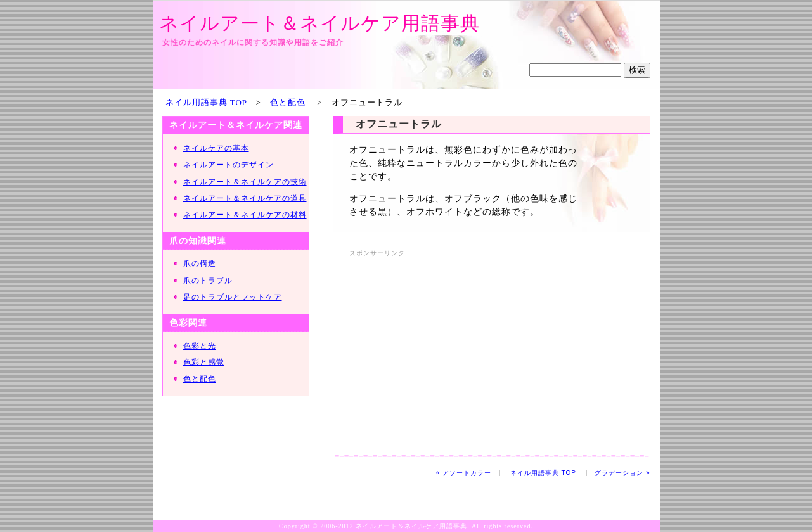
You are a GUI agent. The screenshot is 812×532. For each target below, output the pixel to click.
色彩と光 (200, 346)
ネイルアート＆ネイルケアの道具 (245, 198)
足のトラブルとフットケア (233, 297)
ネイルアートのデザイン (229, 165)
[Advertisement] (456, 349)
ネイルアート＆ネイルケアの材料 (245, 215)
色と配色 (288, 102)
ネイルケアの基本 (216, 148)
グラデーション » (622, 473)
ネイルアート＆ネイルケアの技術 (245, 182)
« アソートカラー (464, 473)
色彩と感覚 (204, 362)
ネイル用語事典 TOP (206, 102)
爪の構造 (200, 263)
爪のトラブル (208, 281)
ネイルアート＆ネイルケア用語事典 (319, 23)
